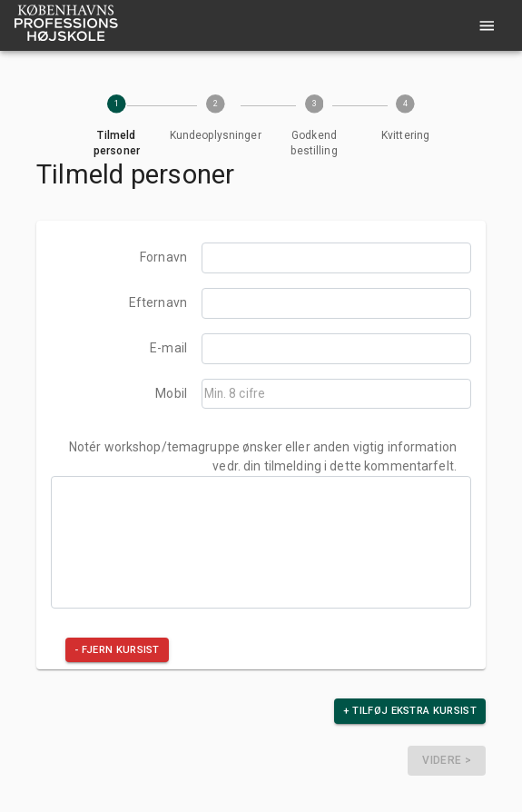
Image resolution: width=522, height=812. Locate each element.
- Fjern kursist (117, 650)
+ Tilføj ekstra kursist (410, 711)
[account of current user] (487, 26)
